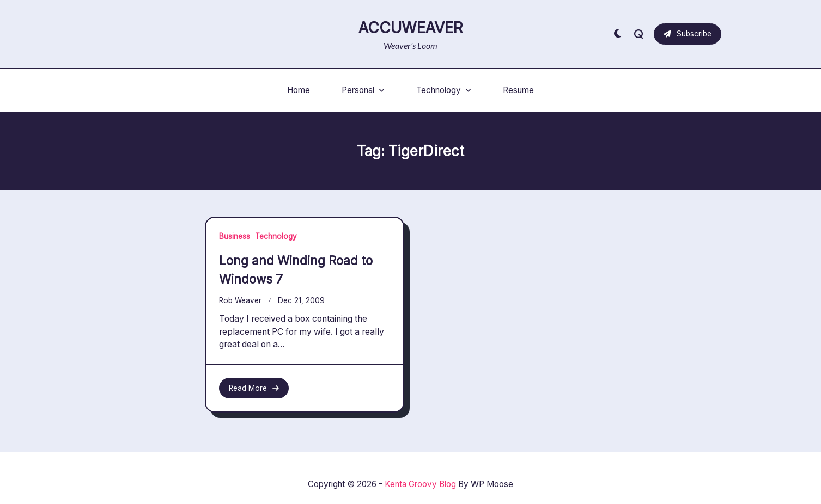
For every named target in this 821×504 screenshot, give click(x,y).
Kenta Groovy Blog (420, 484)
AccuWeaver (411, 28)
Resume (518, 90)
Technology (444, 90)
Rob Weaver (240, 300)
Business (235, 236)
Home (299, 90)
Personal (363, 90)
